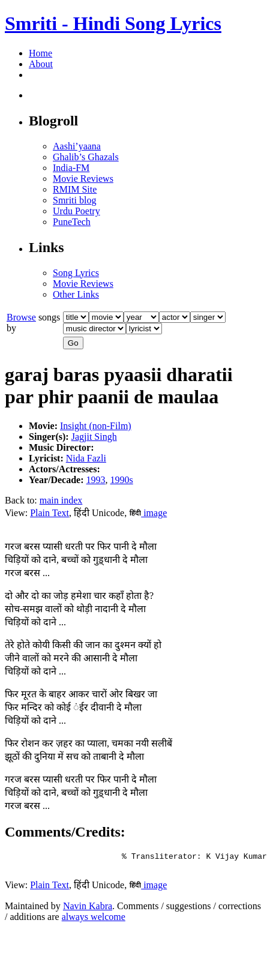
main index (61, 500)
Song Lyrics (76, 273)
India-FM (71, 168)
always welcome (94, 920)
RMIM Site (75, 189)
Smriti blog (74, 200)
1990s (122, 480)
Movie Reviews (83, 179)
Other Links (76, 294)
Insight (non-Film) (96, 426)
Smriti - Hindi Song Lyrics (113, 23)
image (148, 513)
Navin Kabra (88, 909)
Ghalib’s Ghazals (86, 157)
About (41, 64)
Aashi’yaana (77, 146)
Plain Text (49, 513)
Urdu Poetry (76, 211)
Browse (21, 317)
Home (40, 53)
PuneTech (72, 222)
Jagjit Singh (94, 437)
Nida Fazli (86, 458)
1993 (96, 480)
